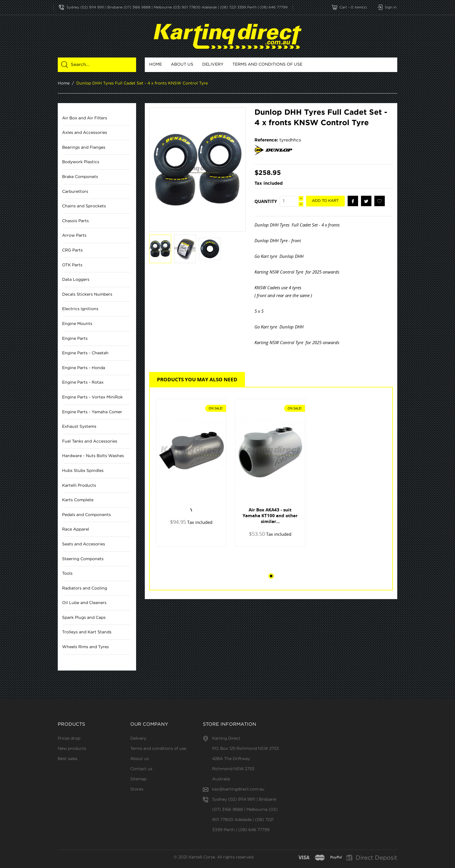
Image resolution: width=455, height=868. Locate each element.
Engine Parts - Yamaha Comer (92, 412)
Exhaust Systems (79, 427)
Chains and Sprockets (84, 206)
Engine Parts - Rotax (83, 383)
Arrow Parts (74, 236)
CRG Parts (72, 250)
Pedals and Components (86, 515)
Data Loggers (76, 280)
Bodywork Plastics (81, 162)
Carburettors (75, 192)
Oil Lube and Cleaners (84, 603)
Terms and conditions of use (267, 64)
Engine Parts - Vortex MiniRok (92, 397)
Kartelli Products (79, 486)
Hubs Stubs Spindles (83, 471)
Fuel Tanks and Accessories (90, 441)
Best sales (68, 759)
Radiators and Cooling (85, 588)
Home (156, 64)
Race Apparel (76, 530)
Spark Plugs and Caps (84, 618)
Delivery (213, 64)
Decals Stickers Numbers (87, 294)
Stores (137, 789)
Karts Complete (78, 500)
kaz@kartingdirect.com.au (238, 789)
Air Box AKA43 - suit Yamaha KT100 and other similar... (270, 516)
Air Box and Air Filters (85, 118)
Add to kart (325, 201)
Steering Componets (83, 559)
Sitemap (138, 779)
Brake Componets (80, 177)
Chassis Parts (75, 221)
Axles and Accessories (85, 133)
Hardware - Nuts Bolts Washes (93, 456)
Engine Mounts (77, 324)
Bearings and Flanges (84, 148)
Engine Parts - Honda (84, 368)
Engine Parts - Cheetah (85, 353)
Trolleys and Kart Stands (87, 632)
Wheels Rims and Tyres (85, 647)
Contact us (141, 769)
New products (72, 749)
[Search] (100, 65)
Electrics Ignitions (80, 309)
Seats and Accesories (84, 544)
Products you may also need (197, 379)
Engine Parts (75, 339)
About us (182, 64)
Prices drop (69, 738)
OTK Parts (72, 265)
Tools (67, 574)
